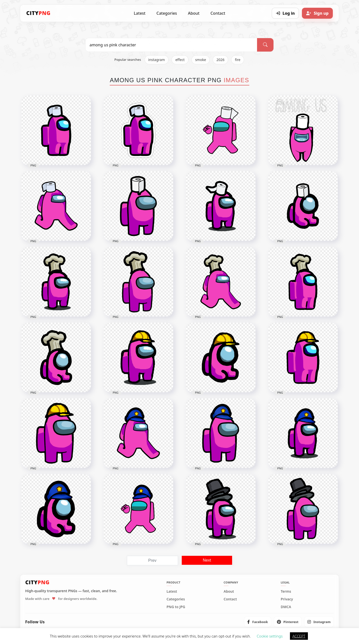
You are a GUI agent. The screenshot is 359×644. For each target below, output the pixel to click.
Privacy (287, 599)
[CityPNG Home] (38, 13)
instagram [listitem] (157, 60)
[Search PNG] (171, 45)
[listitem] (258, 622)
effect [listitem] (180, 60)
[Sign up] (317, 13)
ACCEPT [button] (299, 636)
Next (207, 560)
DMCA (286, 607)
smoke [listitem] (201, 60)
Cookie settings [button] (270, 636)
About (194, 13)
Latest (140, 13)
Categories (167, 13)
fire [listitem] (238, 60)
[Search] (265, 45)
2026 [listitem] (220, 60)
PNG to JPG (176, 607)
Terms (286, 591)
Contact (218, 13)
